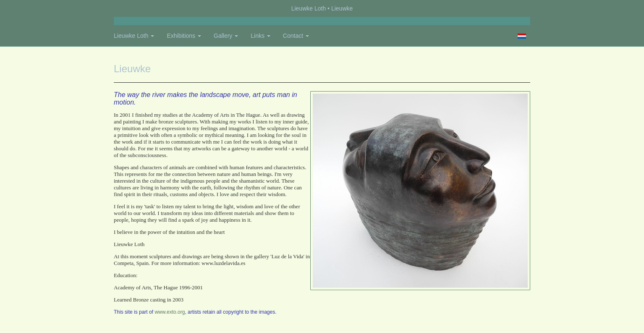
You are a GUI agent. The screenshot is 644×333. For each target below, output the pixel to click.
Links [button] (260, 36)
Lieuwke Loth (309, 8)
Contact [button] (296, 36)
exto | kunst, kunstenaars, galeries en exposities (137, 8)
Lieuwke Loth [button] (134, 36)
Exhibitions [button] (184, 36)
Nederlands (522, 36)
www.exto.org (170, 312)
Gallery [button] (226, 36)
